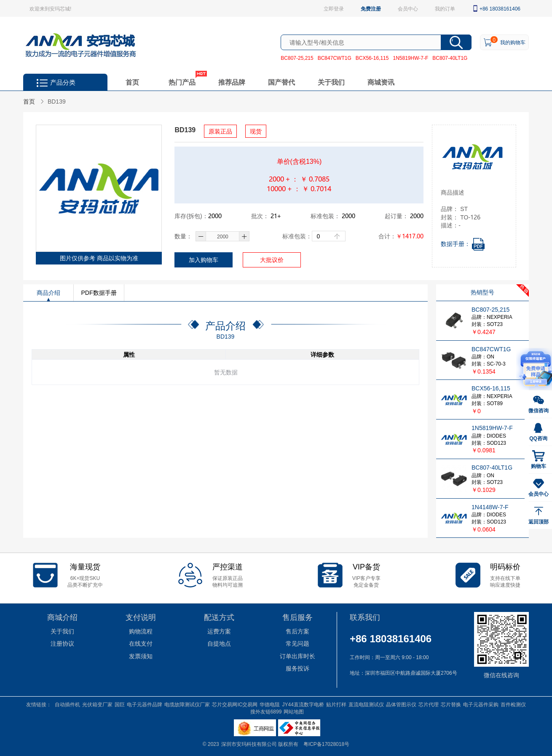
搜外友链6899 (266, 711)
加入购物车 (204, 260)
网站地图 (294, 711)
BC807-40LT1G (450, 58)
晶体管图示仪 (401, 704)
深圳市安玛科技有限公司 (250, 744)
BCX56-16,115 (372, 58)
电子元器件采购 (481, 704)
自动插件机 (67, 704)
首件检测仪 (513, 704)
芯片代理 (429, 704)
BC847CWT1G (335, 58)
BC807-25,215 (297, 58)
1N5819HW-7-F (410, 58)
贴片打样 (336, 704)
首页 (132, 82)
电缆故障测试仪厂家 (187, 704)
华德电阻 (270, 704)
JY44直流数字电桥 (303, 704)
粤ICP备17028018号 (326, 744)
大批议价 (272, 260)
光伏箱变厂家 (97, 704)
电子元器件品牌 (145, 704)
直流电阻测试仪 (366, 704)
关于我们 (331, 82)
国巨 (120, 704)
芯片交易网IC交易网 (235, 704)
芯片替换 (451, 704)
